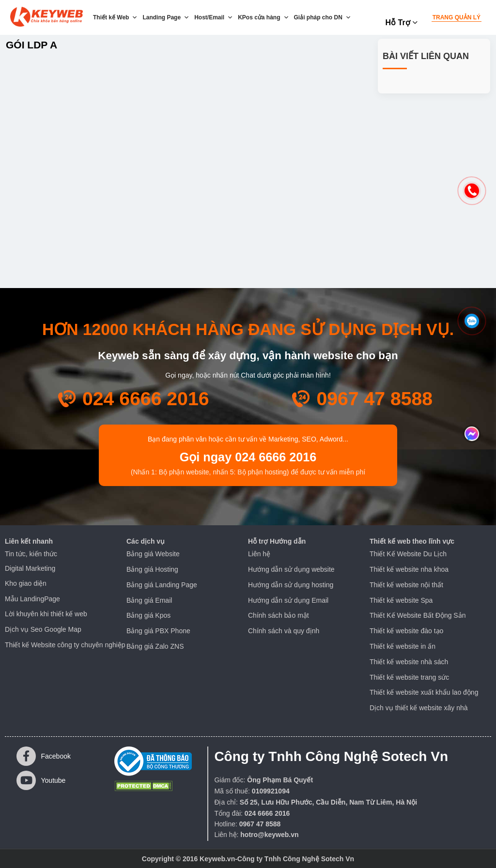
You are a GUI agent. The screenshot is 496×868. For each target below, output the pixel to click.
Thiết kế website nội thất (406, 585)
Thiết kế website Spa (401, 600)
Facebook (44, 756)
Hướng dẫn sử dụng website (291, 569)
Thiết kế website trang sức (409, 677)
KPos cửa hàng (263, 17)
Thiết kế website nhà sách (409, 662)
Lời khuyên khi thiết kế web (46, 614)
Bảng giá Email (149, 600)
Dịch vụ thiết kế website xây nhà (419, 708)
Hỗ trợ (398, 23)
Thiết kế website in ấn (403, 646)
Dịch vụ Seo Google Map (43, 629)
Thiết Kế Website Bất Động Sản (418, 615)
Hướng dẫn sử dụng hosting (291, 585)
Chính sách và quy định (284, 631)
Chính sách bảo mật (279, 615)
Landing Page (166, 17)
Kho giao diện (26, 583)
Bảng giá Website (153, 554)
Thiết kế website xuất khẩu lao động (424, 692)
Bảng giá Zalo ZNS (155, 646)
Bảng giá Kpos (148, 615)
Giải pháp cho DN (323, 17)
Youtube (41, 780)
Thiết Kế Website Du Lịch (408, 554)
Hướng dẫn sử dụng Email (288, 600)
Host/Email (214, 17)
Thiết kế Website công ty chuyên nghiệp (65, 645)
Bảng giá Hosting (152, 569)
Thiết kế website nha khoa (409, 569)
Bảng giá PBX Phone (158, 631)
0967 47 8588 (374, 399)
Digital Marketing (30, 568)
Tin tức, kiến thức (31, 554)
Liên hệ (259, 554)
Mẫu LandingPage (32, 599)
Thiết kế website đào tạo (406, 631)
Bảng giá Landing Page (162, 585)
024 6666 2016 (146, 399)
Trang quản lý (457, 17)
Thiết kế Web (115, 17)
